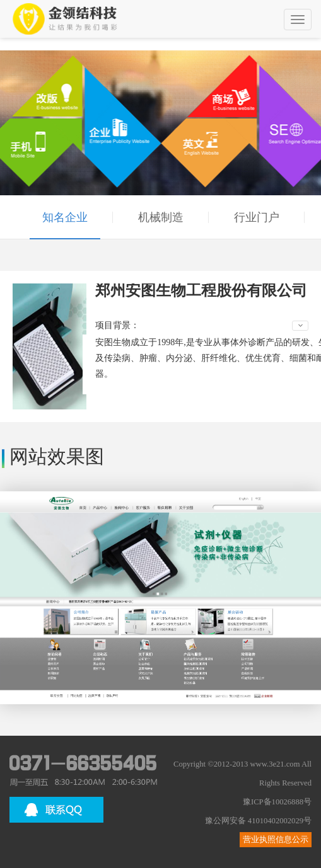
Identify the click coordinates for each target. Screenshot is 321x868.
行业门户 (257, 217)
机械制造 (161, 217)
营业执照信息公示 (276, 840)
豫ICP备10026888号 (277, 802)
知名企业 (65, 217)
